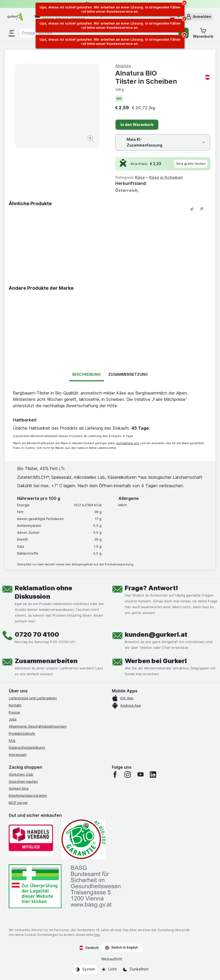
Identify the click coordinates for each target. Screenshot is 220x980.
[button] (198, 17)
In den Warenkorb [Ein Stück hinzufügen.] (137, 125)
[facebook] (115, 775)
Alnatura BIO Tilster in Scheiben (163, 77)
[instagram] (128, 775)
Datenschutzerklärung (27, 747)
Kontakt (15, 705)
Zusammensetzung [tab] (128, 374)
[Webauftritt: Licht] (109, 969)
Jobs (13, 719)
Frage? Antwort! (151, 588)
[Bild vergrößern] (91, 140)
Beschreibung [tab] (87, 374)
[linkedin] (153, 775)
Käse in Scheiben (166, 177)
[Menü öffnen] (12, 33)
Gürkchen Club (21, 774)
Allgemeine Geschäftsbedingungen (38, 726)
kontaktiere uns (128, 443)
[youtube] (140, 775)
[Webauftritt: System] (85, 969)
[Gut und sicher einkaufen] (83, 839)
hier (97, 935)
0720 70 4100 (37, 634)
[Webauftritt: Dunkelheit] (135, 969)
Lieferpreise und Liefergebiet (33, 698)
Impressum (18, 754)
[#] (35, 886)
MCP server (18, 803)
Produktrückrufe (22, 733)
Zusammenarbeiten (46, 661)
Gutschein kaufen (23, 781)
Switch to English (121, 948)
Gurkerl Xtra (19, 788)
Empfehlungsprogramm (28, 795)
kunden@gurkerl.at (156, 634)
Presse (14, 712)
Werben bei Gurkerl (156, 661)
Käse (140, 177)
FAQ (12, 740)
